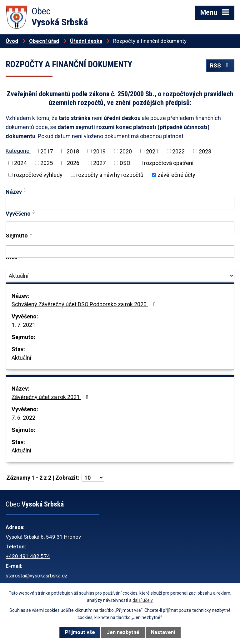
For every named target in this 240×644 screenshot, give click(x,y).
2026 (73, 163)
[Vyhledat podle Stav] (120, 276)
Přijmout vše (80, 632)
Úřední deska (86, 41)
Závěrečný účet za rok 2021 (51, 397)
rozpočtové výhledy (38, 175)
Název (14, 192)
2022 (178, 151)
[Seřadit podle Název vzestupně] (25, 189)
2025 (47, 163)
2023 (205, 151)
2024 (20, 163)
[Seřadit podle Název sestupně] (25, 191)
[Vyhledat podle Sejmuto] (120, 252)
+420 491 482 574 (28, 556)
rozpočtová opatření (169, 163)
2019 (99, 151)
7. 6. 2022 (23, 418)
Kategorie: (18, 151)
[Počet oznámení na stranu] (93, 478)
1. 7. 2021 (23, 325)
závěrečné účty (176, 175)
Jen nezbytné (123, 632)
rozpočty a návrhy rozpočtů (110, 175)
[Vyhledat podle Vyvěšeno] (120, 228)
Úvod (12, 41)
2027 (99, 163)
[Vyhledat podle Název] (120, 203)
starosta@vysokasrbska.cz (37, 576)
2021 (152, 151)
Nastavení (163, 632)
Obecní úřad (44, 41)
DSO (125, 163)
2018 (73, 151)
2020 (126, 151)
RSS (220, 65)
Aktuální (21, 358)
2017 (47, 151)
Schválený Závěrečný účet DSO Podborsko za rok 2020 (85, 304)
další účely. (143, 600)
